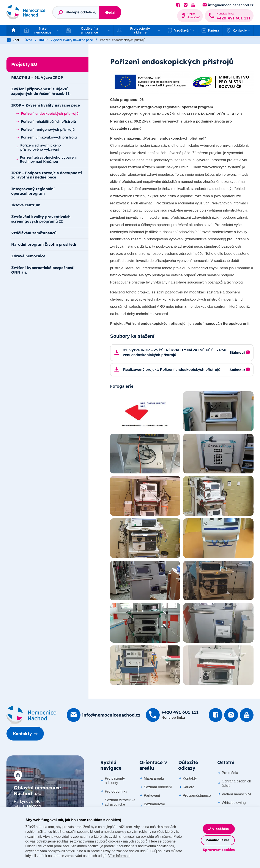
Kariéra (210, 30)
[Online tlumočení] (190, 16)
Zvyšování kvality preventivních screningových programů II (41, 219)
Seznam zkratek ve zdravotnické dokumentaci (118, 804)
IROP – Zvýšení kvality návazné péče (121, 40)
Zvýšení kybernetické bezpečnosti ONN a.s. (43, 270)
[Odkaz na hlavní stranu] (26, 12)
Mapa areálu (152, 778)
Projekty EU (79, 40)
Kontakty (22, 734)
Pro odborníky (114, 791)
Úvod (28, 40)
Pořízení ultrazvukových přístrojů (46, 137)
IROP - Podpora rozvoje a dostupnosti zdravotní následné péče (46, 175)
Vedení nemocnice (234, 794)
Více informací (119, 856)
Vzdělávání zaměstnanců (34, 233)
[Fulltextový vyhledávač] (75, 12)
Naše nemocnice (51, 40)
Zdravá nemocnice (28, 256)
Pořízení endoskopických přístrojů (47, 113)
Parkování (150, 796)
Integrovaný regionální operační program (33, 191)
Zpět (13, 40)
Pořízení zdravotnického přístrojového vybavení (38, 147)
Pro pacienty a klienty (113, 781)
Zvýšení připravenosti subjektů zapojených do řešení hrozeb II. (41, 91)
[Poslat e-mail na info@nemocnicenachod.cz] (228, 5)
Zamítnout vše (218, 840)
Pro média (228, 773)
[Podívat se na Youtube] (193, 5)
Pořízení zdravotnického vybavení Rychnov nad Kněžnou (46, 159)
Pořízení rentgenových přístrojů (45, 129)
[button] (41, 30)
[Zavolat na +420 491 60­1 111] (229, 16)
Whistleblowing (232, 803)
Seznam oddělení (156, 787)
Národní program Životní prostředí (44, 244)
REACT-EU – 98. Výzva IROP (37, 77)
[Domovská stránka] (32, 715)
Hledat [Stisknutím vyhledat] (110, 12)
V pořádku (219, 829)
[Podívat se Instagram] (186, 5)
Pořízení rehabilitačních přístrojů (46, 121)
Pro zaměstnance (195, 796)
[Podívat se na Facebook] (178, 5)
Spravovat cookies (219, 850)
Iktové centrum (26, 205)
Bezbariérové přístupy (152, 806)
